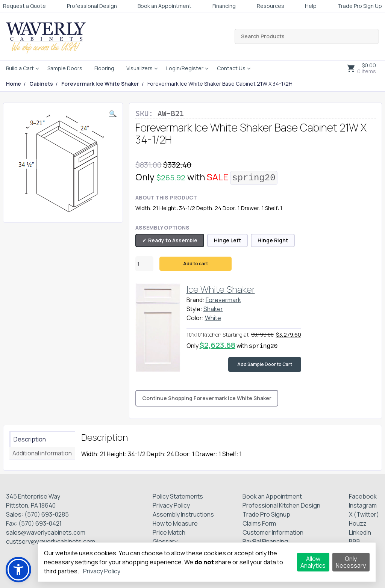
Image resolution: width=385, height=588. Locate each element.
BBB (355, 541)
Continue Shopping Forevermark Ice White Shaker (207, 398)
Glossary (165, 541)
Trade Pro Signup (266, 514)
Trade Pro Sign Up (360, 6)
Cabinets (41, 84)
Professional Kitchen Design (281, 505)
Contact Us (231, 68)
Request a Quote (24, 6)
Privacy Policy (171, 505)
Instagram (363, 505)
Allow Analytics (313, 562)
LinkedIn (360, 532)
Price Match (169, 532)
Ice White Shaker (221, 289)
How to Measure (175, 523)
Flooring (104, 68)
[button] (113, 113)
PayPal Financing (265, 541)
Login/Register (185, 68)
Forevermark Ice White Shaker (100, 84)
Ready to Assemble (173, 240)
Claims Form (259, 523)
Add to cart (196, 264)
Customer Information (273, 532)
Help (311, 6)
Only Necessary (351, 562)
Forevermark (223, 300)
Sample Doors (65, 68)
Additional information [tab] (42, 453)
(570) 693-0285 (47, 514)
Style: (194, 309)
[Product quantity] (144, 264)
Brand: (196, 300)
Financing (224, 6)
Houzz (358, 523)
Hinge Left (227, 240)
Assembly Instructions (183, 514)
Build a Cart (20, 68)
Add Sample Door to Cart (265, 364)
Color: (195, 318)
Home (14, 84)
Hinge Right (273, 240)
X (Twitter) (364, 514)
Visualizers (139, 68)
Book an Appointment (164, 6)
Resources (271, 6)
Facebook (363, 496)
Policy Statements (178, 496)
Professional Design (92, 6)
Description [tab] (30, 439)
